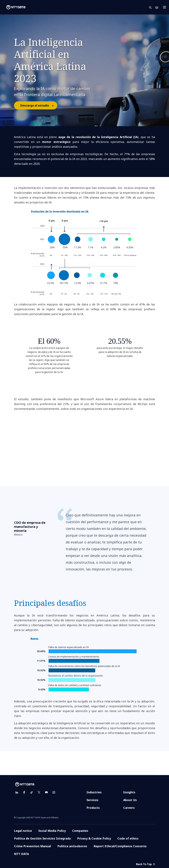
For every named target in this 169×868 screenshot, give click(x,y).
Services (92, 800)
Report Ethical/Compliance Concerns (120, 846)
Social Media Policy (52, 831)
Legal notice (23, 831)
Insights (129, 792)
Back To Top (146, 864)
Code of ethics (128, 838)
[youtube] (46, 792)
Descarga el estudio (39, 105)
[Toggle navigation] (165, 7)
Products (93, 808)
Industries (94, 792)
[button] (152, 7)
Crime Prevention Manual (32, 846)
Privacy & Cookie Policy (94, 838)
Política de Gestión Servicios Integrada (42, 838)
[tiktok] (32, 792)
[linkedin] (17, 792)
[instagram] (54, 792)
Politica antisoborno (72, 846)
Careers (129, 808)
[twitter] (39, 792)
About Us (130, 800)
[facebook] (24, 792)
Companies (80, 831)
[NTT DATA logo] (13, 7)
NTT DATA (21, 854)
